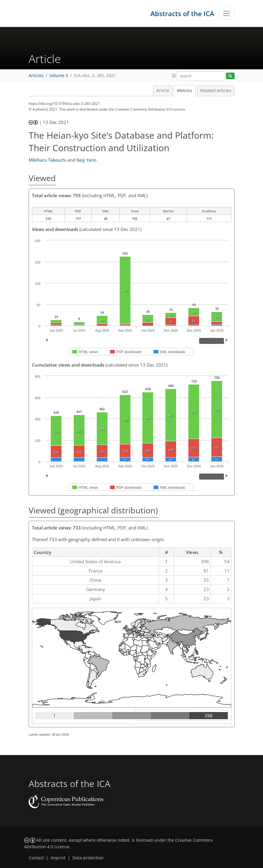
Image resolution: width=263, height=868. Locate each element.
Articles (36, 76)
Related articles (216, 91)
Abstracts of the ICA (182, 13)
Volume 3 (59, 76)
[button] (174, 76)
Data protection (88, 858)
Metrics (185, 91)
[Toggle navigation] (227, 13)
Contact (36, 858)
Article (163, 91)
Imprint (58, 858)
